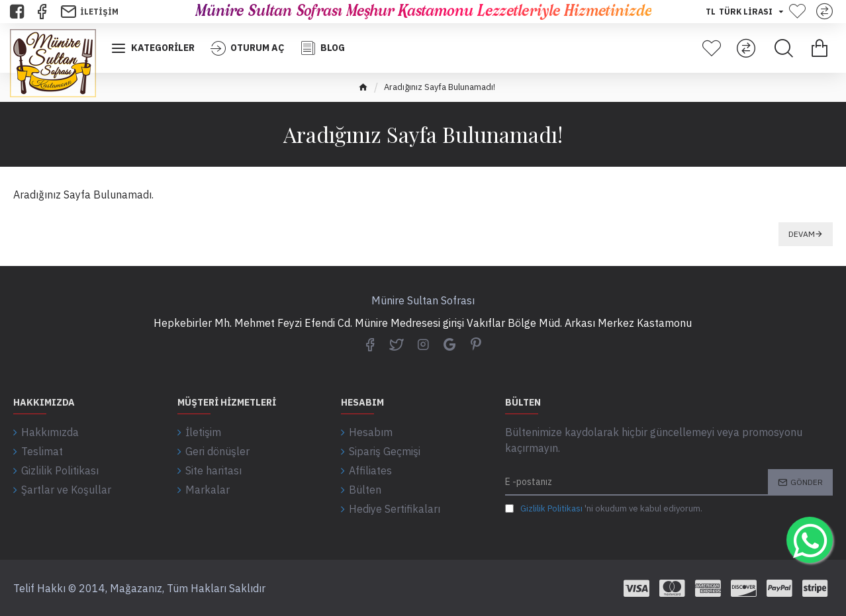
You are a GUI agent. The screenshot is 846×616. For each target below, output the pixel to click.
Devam (802, 234)
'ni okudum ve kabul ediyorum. (604, 509)
